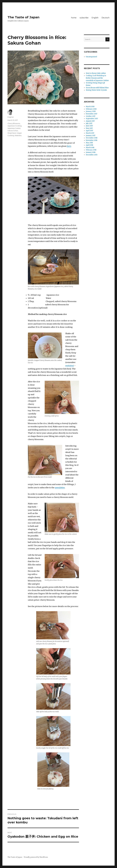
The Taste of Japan (23, 17)
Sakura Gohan (13, 131)
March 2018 (90, 107)
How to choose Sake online (96, 73)
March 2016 (90, 148)
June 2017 (89, 126)
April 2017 (89, 131)
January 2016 (91, 152)
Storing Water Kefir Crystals (96, 90)
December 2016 (92, 138)
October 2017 (91, 116)
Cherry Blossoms (14, 123)
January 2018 (91, 111)
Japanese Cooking (15, 126)
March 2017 (90, 133)
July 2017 (89, 123)
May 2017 (89, 128)
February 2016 (91, 150)
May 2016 (89, 143)
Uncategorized (91, 57)
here (69, 146)
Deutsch (106, 18)
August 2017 (90, 121)
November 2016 (92, 140)
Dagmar (11, 117)
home (74, 18)
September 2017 (92, 119)
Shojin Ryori (12, 133)
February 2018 (91, 109)
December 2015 (92, 155)
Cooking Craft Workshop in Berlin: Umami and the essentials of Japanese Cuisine (97, 78)
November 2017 (91, 114)
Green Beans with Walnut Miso (97, 88)
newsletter (60, 488)
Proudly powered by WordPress (36, 857)
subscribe (84, 18)
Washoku (18, 135)
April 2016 (89, 145)
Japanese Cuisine (14, 128)
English (95, 18)
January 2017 (91, 135)
